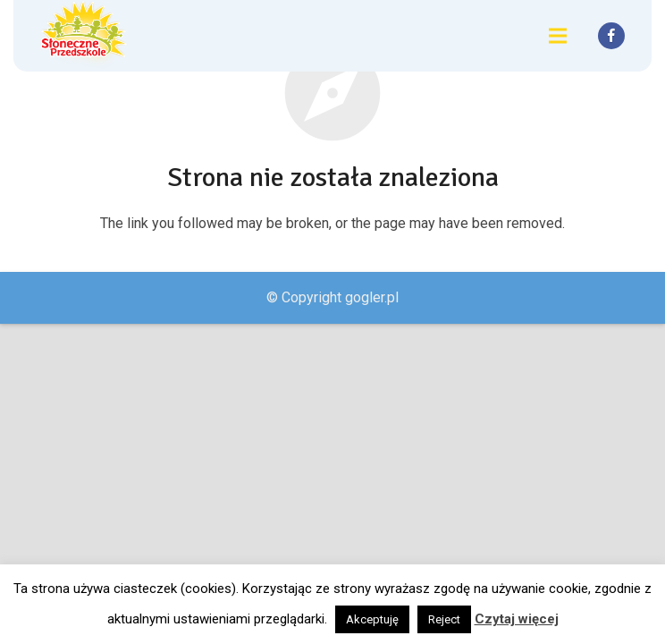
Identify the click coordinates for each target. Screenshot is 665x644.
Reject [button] (444, 619)
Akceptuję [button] (372, 619)
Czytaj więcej (517, 619)
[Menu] (558, 36)
